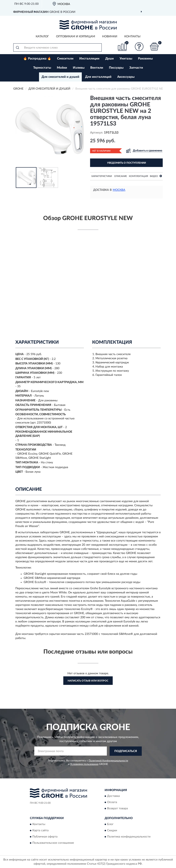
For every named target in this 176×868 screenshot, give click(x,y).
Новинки (110, 37)
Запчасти (136, 68)
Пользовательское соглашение (53, 843)
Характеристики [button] (102, 176)
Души (109, 59)
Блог (110, 824)
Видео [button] (156, 176)
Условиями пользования (84, 764)
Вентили (97, 68)
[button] (139, 47)
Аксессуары (126, 77)
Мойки (62, 68)
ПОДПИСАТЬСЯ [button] (126, 751)
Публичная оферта (45, 837)
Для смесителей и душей (60, 77)
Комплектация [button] (138, 176)
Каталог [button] (42, 37)
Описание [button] (120, 176)
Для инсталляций (98, 77)
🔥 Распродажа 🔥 (37, 59)
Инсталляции (89, 59)
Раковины (145, 59)
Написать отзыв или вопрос (88, 681)
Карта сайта (40, 830)
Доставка (113, 796)
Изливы (79, 68)
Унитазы (126, 59)
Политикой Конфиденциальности (108, 761)
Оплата (112, 802)
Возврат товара (117, 809)
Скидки (112, 830)
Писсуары (116, 68)
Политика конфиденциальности (129, 837)
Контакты (132, 37)
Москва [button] (119, 190)
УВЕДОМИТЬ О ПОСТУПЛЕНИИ (126, 163)
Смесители (65, 59)
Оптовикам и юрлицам (76, 37)
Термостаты (42, 68)
